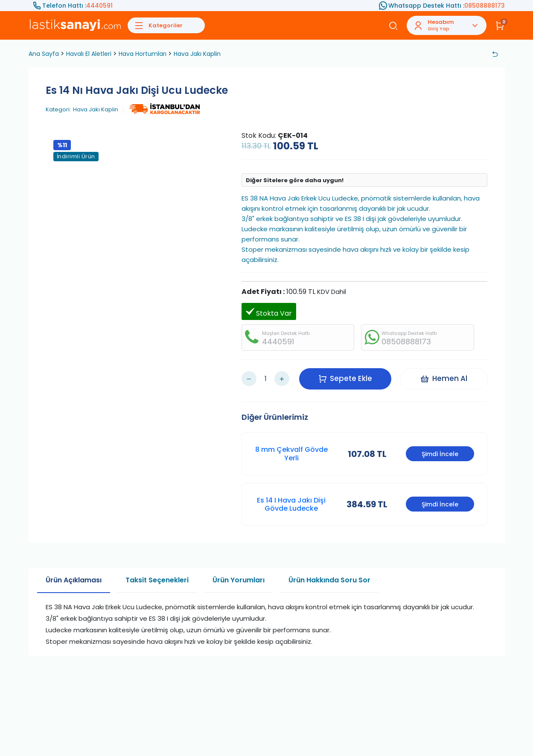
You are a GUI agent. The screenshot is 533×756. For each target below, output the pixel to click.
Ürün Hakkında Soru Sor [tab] (329, 580)
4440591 (99, 6)
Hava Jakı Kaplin (197, 54)
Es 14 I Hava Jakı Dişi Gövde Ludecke (291, 504)
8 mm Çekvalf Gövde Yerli (291, 454)
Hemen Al (444, 378)
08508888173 (485, 6)
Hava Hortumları (143, 54)
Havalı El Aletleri (89, 54)
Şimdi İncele (440, 454)
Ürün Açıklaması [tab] (74, 580)
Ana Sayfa (44, 54)
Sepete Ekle (345, 378)
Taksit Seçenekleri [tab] (157, 580)
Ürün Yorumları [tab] (239, 580)
